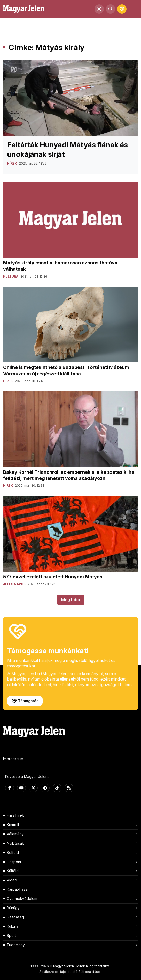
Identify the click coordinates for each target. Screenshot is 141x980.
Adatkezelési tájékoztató (58, 972)
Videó (12, 880)
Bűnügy (13, 908)
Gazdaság (15, 917)
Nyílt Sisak (15, 843)
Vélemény (15, 834)
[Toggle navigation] (133, 9)
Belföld (13, 852)
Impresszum (13, 759)
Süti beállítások (90, 972)
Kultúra (13, 926)
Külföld (13, 871)
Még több (71, 600)
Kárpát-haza (17, 889)
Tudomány (16, 945)
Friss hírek (15, 815)
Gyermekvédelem (22, 899)
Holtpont (14, 862)
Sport (11, 936)
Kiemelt (13, 825)
